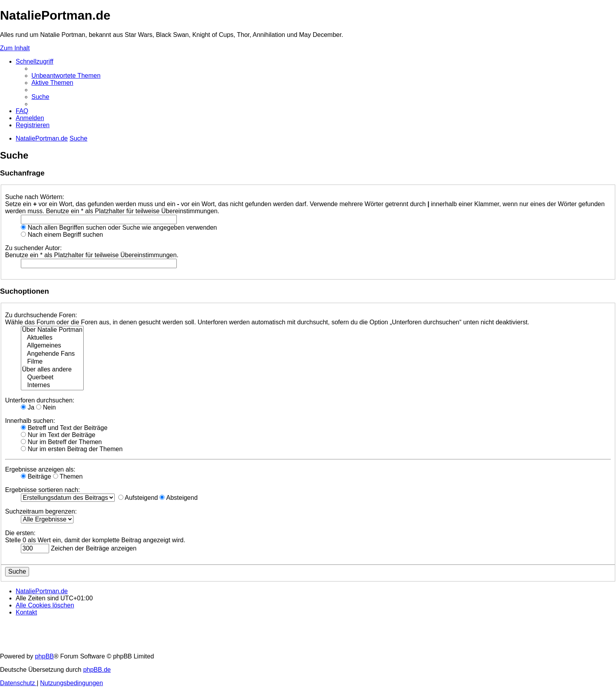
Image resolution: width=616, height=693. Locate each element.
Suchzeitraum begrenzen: (41, 511)
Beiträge (36, 476)
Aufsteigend (138, 498)
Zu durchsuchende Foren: (41, 315)
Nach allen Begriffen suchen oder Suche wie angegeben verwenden (119, 228)
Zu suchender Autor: (33, 248)
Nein (46, 407)
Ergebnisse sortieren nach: (42, 490)
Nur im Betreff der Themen (61, 442)
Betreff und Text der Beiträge (64, 428)
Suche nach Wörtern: (35, 197)
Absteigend (179, 498)
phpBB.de (97, 670)
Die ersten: (20, 533)
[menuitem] (66, 76)
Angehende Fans (52, 354)
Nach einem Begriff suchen (62, 235)
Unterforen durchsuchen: (40, 400)
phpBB (44, 656)
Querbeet (52, 378)
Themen (68, 476)
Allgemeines (52, 346)
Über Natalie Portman (52, 330)
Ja (27, 407)
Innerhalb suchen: (30, 421)
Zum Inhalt (15, 48)
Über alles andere (52, 370)
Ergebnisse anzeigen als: (40, 469)
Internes (52, 386)
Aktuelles (52, 338)
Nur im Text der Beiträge (58, 435)
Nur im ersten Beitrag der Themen (72, 449)
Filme (52, 362)
